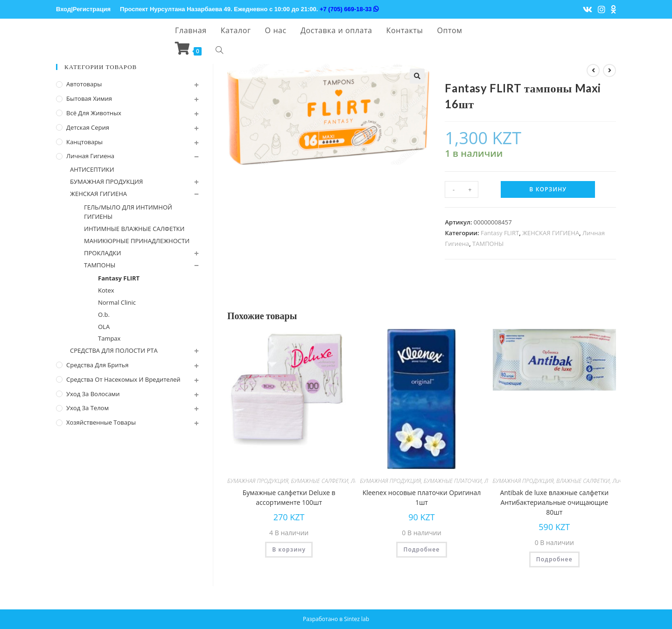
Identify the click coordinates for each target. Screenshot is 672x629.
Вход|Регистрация (83, 9)
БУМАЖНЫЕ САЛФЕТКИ (319, 481)
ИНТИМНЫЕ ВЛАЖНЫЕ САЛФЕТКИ (134, 229)
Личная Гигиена (90, 156)
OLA (104, 327)
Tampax (109, 338)
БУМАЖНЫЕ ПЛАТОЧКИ (453, 481)
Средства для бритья (97, 365)
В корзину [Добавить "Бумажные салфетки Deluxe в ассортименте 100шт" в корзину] (289, 549)
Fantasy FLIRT (500, 233)
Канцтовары (84, 142)
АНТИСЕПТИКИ (92, 169)
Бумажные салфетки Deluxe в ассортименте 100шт (289, 497)
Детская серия (88, 127)
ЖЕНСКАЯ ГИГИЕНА (551, 233)
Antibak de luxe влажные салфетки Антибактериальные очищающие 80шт (554, 502)
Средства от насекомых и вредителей (123, 379)
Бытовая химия (89, 98)
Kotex (106, 290)
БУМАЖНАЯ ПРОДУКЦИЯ (258, 481)
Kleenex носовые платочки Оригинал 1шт (422, 497)
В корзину (548, 189)
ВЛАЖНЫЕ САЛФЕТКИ (583, 481)
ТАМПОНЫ (488, 244)
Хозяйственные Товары (101, 422)
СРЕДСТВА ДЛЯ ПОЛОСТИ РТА (114, 350)
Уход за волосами (93, 394)
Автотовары (84, 84)
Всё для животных (94, 113)
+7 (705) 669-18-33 (349, 9)
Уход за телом (87, 408)
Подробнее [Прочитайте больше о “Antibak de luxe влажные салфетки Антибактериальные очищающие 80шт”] (554, 559)
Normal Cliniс (117, 302)
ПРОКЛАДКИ (102, 253)
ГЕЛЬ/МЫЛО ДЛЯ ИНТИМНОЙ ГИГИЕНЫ (128, 212)
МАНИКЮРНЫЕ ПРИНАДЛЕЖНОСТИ (137, 241)
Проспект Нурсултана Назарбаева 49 (175, 9)
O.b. (104, 314)
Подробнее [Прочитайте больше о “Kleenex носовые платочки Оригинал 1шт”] (421, 549)
